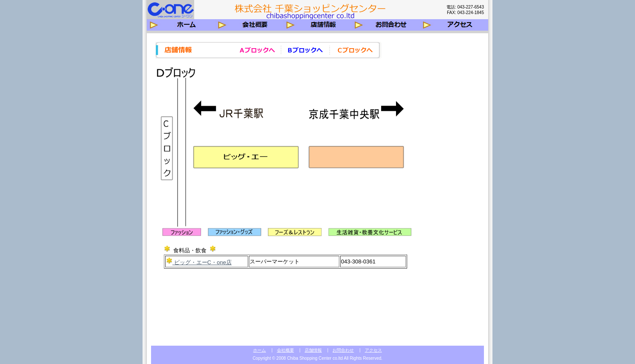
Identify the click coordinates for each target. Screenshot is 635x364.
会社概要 (285, 350)
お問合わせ (343, 350)
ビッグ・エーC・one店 (202, 262)
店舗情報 (313, 350)
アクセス (373, 350)
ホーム (259, 350)
